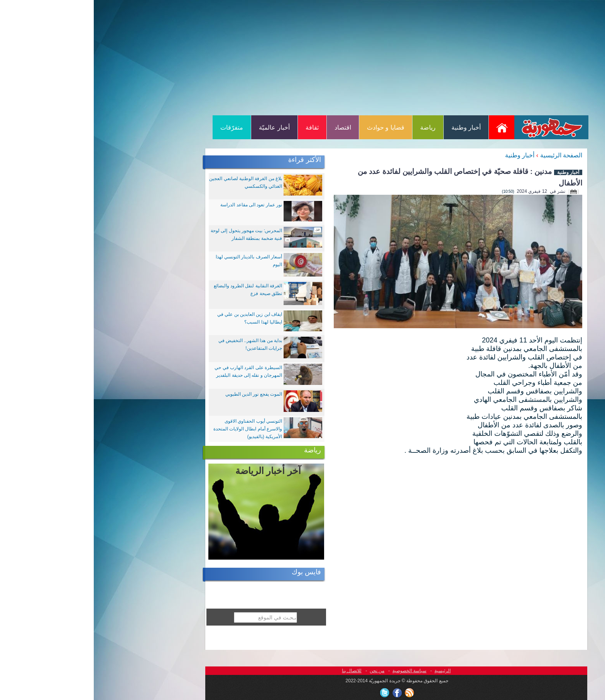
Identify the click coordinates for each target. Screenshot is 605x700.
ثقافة (218, 127)
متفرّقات (138, 127)
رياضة (334, 127)
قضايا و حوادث (292, 127)
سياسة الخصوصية (316, 671)
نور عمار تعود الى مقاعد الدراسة (157, 205)
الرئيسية (349, 671)
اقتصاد (249, 127)
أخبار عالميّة (180, 127)
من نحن (283, 671)
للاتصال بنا (258, 671)
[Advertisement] (302, 57)
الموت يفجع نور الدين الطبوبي (160, 394)
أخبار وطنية (372, 127)
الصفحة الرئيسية (467, 155)
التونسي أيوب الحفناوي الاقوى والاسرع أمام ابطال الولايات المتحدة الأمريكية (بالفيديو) (154, 429)
